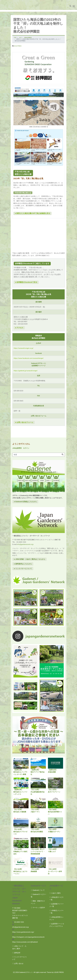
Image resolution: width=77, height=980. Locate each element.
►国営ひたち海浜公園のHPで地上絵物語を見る (32, 213)
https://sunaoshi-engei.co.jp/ (24, 348)
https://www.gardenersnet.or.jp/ (23, 932)
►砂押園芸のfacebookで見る (26, 282)
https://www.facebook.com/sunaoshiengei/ (29, 358)
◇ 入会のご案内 (55, 893)
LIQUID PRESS (59, 972)
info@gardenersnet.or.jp (25, 544)
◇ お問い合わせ (18, 964)
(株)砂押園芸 (18, 46)
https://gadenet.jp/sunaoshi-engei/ (26, 371)
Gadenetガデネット (26, 972)
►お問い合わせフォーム (24, 422)
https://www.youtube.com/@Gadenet (25, 942)
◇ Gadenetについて (38, 890)
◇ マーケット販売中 (38, 908)
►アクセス (19, 328)
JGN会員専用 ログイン (21, 448)
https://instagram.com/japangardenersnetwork (28, 937)
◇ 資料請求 (16, 953)
